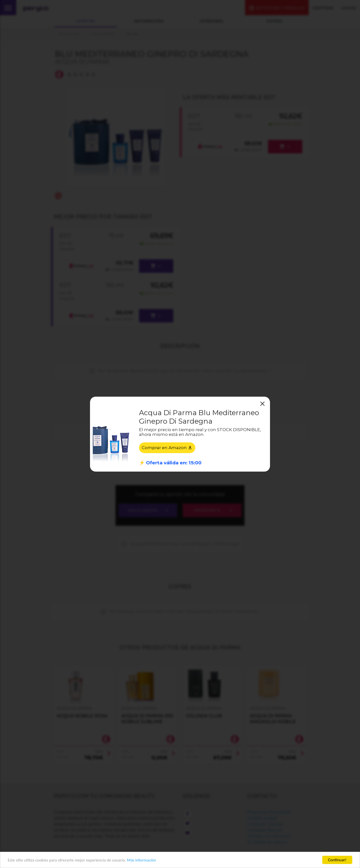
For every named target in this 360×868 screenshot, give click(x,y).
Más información (141, 860)
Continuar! (337, 860)
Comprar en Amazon (167, 448)
